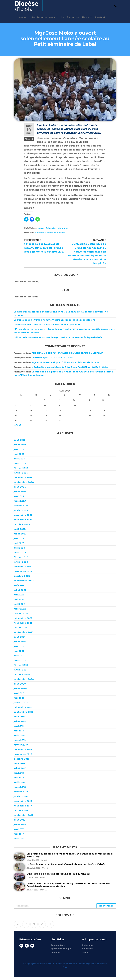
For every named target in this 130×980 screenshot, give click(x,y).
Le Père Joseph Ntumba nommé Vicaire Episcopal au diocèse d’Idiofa (54, 320)
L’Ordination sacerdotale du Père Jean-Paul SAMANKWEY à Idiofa (70, 367)
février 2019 (21, 745)
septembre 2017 (23, 815)
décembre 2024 (23, 477)
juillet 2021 (20, 642)
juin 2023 (19, 538)
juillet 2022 (20, 590)
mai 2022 (19, 599)
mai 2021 (19, 651)
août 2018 (20, 763)
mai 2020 (19, 698)
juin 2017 (19, 829)
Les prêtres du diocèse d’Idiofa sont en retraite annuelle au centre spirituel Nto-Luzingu (69, 855)
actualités (40, 233)
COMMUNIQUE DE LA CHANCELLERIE (52, 358)
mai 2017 (19, 834)
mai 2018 (19, 778)
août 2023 (20, 529)
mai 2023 (19, 543)
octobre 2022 (22, 576)
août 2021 (19, 637)
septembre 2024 (24, 482)
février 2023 (21, 557)
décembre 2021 (23, 618)
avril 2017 (19, 839)
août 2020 (20, 684)
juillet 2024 (20, 491)
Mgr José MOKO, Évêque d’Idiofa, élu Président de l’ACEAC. (66, 362)
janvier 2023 (21, 562)
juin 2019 (19, 726)
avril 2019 (19, 735)
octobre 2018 (22, 759)
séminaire (63, 228)
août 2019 (19, 717)
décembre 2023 (23, 515)
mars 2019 (20, 740)
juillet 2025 (20, 445)
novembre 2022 (23, 571)
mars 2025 (20, 463)
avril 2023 (19, 548)
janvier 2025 (21, 473)
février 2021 (21, 665)
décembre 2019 (23, 707)
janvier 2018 (21, 796)
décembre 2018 (23, 749)
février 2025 (21, 468)
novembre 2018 (23, 754)
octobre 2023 (22, 524)
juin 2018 (19, 773)
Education (51, 228)
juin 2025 (19, 449)
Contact (100, 17)
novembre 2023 (23, 520)
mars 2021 (20, 660)
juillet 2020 (20, 688)
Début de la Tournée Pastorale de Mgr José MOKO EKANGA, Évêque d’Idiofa (58, 337)
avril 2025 (19, 459)
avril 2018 (19, 782)
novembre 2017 (23, 806)
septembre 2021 (23, 632)
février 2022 (21, 613)
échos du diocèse (56, 233)
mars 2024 (20, 501)
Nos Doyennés (70, 17)
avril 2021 (19, 656)
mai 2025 (19, 454)
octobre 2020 (22, 674)
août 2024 (20, 487)
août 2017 (19, 820)
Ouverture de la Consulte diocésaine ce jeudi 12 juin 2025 (47, 325)
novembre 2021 (23, 623)
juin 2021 (19, 646)
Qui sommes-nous (43, 17)
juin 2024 (19, 496)
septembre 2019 (23, 712)
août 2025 (20, 440)
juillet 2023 (20, 534)
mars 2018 (20, 787)
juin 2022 (19, 595)
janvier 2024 (21, 510)
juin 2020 (19, 693)
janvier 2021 (21, 670)
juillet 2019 (20, 721)
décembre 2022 (23, 567)
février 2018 (21, 792)
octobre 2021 (22, 627)
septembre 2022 (24, 581)
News (86, 17)
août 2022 (20, 585)
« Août (17, 425)
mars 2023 (20, 552)
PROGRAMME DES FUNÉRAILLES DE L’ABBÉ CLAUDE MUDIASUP (67, 353)
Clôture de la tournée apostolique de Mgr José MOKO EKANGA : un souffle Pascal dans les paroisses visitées (68, 885)
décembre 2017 (23, 801)
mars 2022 (20, 609)
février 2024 (21, 506)
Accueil (24, 17)
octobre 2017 (22, 810)
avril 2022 (19, 604)
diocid (41, 228)
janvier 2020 (21, 703)
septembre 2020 (24, 679)
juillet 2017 (20, 824)
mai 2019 (19, 731)
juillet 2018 (20, 768)
